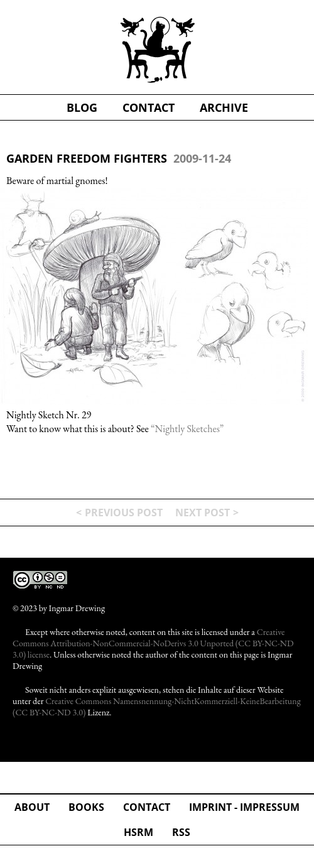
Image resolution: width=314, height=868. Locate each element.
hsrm (138, 832)
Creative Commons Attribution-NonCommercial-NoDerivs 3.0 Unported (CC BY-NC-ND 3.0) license (153, 643)
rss (181, 832)
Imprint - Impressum (244, 807)
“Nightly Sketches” (187, 429)
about (32, 807)
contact (149, 107)
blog (82, 107)
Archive (224, 107)
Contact (147, 807)
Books (86, 807)
